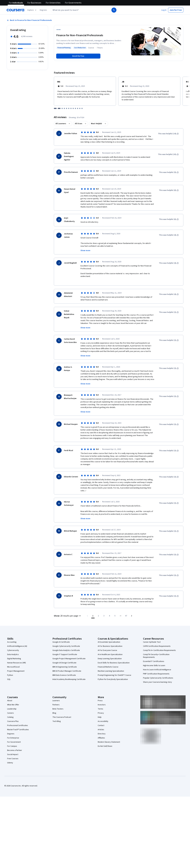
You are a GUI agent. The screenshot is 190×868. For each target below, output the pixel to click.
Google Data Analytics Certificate (66, 647)
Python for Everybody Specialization (113, 676)
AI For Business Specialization (110, 643)
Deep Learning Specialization (110, 655)
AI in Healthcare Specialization (110, 651)
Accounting (12, 639)
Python (10, 672)
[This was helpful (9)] (169, 172)
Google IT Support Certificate (65, 651)
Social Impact (13, 751)
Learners (56, 697)
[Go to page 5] (115, 613)
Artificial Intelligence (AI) (17, 643)
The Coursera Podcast (62, 714)
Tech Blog (57, 718)
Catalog (10, 714)
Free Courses (13, 755)
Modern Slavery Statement (109, 739)
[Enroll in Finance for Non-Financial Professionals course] (78, 56)
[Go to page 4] (109, 613)
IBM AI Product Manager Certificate (67, 668)
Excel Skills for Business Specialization (114, 660)
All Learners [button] (61, 124)
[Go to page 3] (104, 613)
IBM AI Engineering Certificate (65, 664)
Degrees (11, 731)
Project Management (16, 668)
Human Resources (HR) (17, 660)
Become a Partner (15, 747)
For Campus (12, 743)
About (10, 697)
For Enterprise (13, 735)
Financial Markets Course (108, 664)
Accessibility (103, 718)
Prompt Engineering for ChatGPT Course (114, 672)
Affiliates (101, 735)
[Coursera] (15, 10)
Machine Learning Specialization (111, 668)
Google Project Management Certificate (69, 655)
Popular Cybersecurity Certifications (158, 675)
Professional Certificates (18, 722)
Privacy (101, 710)
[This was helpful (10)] (168, 154)
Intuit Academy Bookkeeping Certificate (69, 676)
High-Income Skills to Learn (154, 662)
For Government (14, 739)
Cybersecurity (13, 647)
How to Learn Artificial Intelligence (157, 667)
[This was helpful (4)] (169, 235)
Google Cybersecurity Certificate (66, 643)
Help (100, 714)
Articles (101, 726)
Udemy (10, 760)
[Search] (114, 10)
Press (100, 697)
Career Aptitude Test (152, 639)
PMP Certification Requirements (156, 671)
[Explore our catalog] (32, 10)
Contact (101, 722)
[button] (43, 10)
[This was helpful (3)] (169, 309)
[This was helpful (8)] (169, 190)
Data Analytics (13, 651)
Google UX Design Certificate (64, 660)
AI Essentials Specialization (109, 639)
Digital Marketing (14, 655)
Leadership (12, 706)
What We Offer (13, 702)
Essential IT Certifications (154, 658)
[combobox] (78, 10)
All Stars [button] (78, 124)
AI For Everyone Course (107, 647)
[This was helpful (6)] (169, 219)
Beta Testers (58, 706)
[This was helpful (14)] (168, 134)
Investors (102, 702)
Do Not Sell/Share (105, 743)
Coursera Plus (13, 718)
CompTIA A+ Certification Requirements (159, 647)
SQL (9, 676)
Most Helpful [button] (97, 124)
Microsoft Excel (13, 664)
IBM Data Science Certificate (64, 672)
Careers (10, 710)
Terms (100, 706)
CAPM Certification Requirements (157, 643)
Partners (56, 702)
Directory (102, 731)
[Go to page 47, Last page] (126, 613)
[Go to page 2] (98, 613)
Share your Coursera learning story (157, 679)
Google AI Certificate (61, 639)
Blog (54, 710)
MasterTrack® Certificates (18, 726)
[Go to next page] (132, 613)
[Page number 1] (93, 613)
